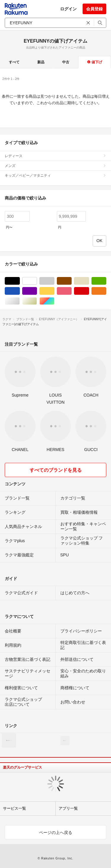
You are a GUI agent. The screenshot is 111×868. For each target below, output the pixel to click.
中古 (66, 62)
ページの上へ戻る (56, 832)
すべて (14, 62)
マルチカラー (54, 301)
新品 (41, 62)
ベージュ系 (89, 281)
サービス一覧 (15, 808)
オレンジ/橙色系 (106, 291)
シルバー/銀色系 (20, 301)
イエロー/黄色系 (54, 291)
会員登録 (94, 9)
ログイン (68, 9)
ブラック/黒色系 (20, 281)
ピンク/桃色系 (71, 291)
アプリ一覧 (68, 808)
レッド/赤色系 (89, 291)
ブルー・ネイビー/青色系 (20, 291)
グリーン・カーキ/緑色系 (106, 281)
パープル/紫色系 (37, 291)
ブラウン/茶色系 (71, 281)
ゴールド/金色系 (37, 301)
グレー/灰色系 (54, 281)
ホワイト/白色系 (37, 281)
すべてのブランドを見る (56, 470)
